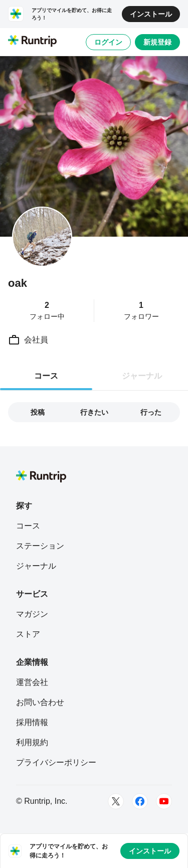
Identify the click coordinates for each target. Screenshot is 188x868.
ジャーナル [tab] (142, 376)
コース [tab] (46, 376)
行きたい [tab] (94, 412)
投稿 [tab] (38, 412)
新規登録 (157, 42)
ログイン (108, 42)
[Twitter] (116, 801)
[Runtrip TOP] (32, 42)
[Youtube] (164, 801)
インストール (151, 14)
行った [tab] (151, 412)
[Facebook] (140, 801)
